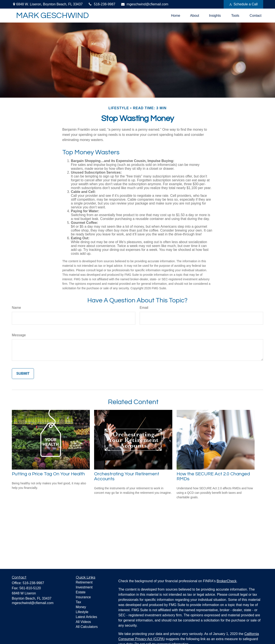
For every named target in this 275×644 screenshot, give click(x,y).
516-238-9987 (102, 4)
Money (81, 607)
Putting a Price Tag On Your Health (48, 474)
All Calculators (87, 627)
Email (144, 308)
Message (19, 335)
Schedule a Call (243, 4)
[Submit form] (23, 374)
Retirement (84, 582)
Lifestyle (82, 612)
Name (16, 308)
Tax (79, 602)
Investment (84, 587)
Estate (81, 592)
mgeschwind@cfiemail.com (145, 4)
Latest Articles (87, 617)
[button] (176, 16)
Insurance (83, 597)
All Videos (83, 622)
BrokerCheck (226, 581)
